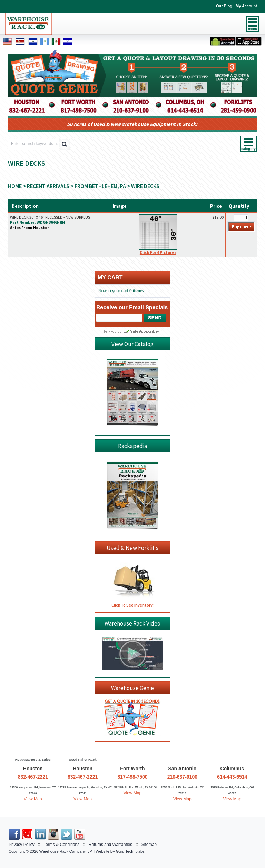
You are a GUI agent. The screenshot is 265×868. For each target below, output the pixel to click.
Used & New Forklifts (132, 548)
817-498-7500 (132, 777)
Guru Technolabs (130, 851)
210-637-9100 (182, 777)
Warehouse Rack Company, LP (65, 851)
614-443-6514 (232, 777)
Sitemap (149, 845)
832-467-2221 (33, 777)
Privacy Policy (22, 845)
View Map (33, 799)
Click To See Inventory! (132, 605)
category (248, 149)
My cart (110, 278)
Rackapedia (132, 446)
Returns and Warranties (110, 845)
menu (253, 29)
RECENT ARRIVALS (48, 186)
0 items (136, 291)
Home (15, 186)
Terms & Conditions (61, 845)
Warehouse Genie (132, 688)
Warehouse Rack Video (132, 623)
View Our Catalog (132, 344)
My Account (246, 6)
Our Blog (224, 6)
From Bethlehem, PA (100, 186)
